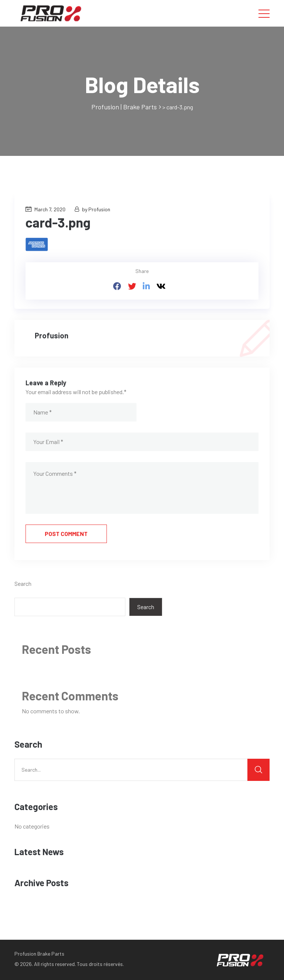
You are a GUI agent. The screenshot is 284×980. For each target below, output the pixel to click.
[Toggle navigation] (264, 13)
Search (23, 583)
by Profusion (92, 209)
